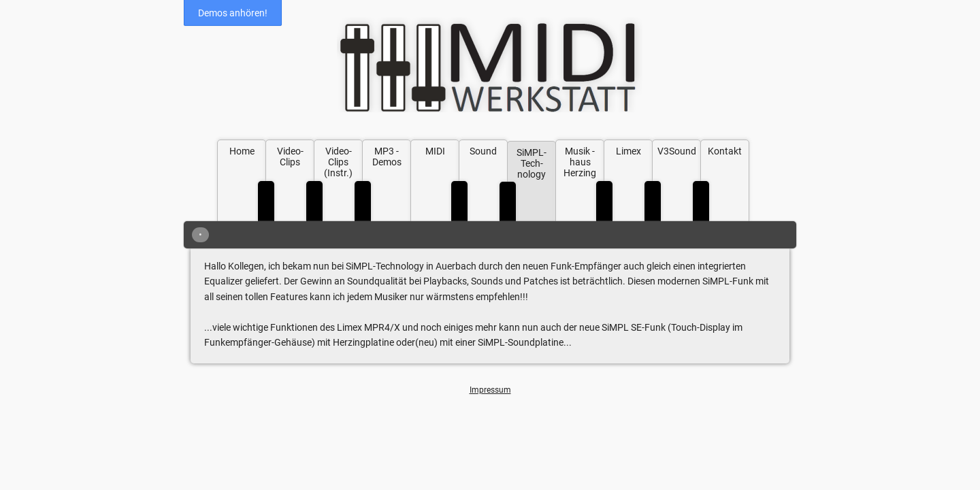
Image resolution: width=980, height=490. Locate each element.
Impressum (490, 390)
